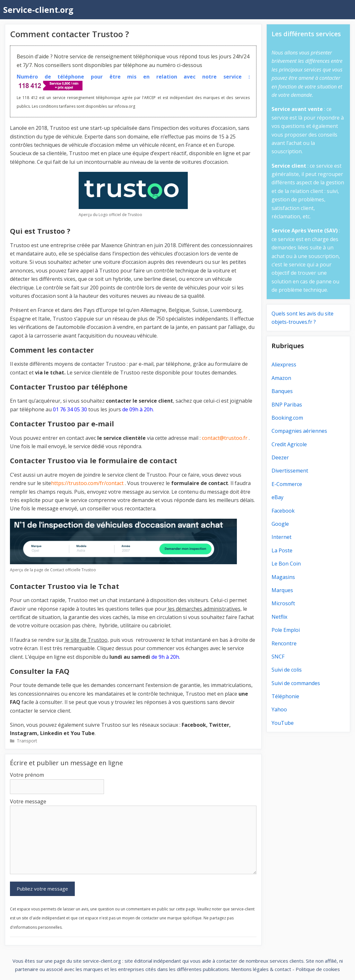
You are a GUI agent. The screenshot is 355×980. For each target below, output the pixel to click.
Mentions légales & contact (261, 969)
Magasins (283, 577)
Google (280, 524)
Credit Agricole (289, 444)
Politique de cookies (318, 969)
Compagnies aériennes (299, 431)
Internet (281, 537)
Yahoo (279, 709)
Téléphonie (285, 696)
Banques (282, 391)
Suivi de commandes (296, 683)
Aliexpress (284, 364)
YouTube (283, 723)
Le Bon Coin (286, 564)
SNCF (278, 657)
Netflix (279, 617)
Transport (27, 741)
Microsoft (283, 603)
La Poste (282, 550)
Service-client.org (38, 10)
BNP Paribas (287, 405)
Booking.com (287, 418)
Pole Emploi (286, 630)
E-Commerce (287, 484)
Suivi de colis (287, 670)
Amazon (281, 378)
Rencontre (284, 643)
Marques (282, 590)
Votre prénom (27, 775)
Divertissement (290, 471)
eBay (277, 497)
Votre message (28, 801)
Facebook (283, 511)
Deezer (280, 457)
